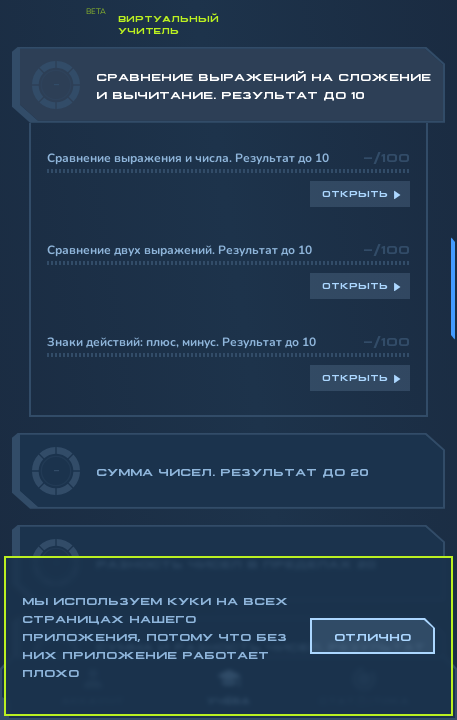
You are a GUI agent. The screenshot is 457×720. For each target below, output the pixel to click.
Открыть (355, 193)
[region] (228, 351)
